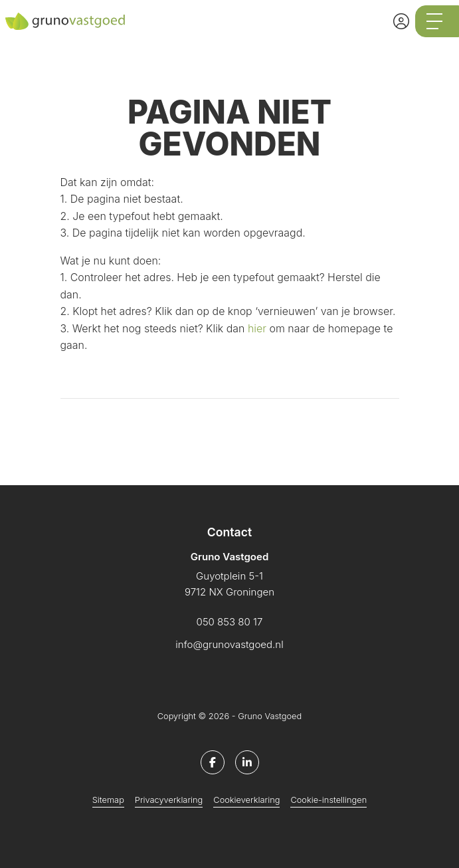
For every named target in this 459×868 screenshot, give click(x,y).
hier (257, 329)
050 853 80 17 (230, 622)
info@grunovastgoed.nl (229, 644)
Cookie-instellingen (328, 800)
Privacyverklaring (169, 800)
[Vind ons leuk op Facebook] (213, 762)
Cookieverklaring (246, 800)
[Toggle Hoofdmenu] (437, 21)
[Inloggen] (401, 21)
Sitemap (108, 800)
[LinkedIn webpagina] (247, 762)
